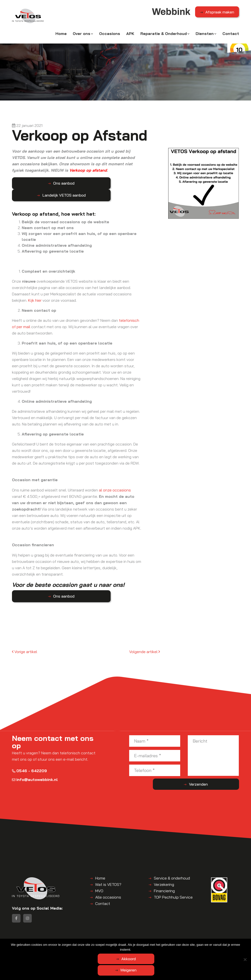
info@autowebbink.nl (35, 768)
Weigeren (153, 971)
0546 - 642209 (29, 759)
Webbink (48, 949)
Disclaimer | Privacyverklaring (120, 949)
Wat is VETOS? (108, 872)
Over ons (82, 36)
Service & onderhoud (172, 866)
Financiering (164, 879)
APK (130, 36)
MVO (99, 879)
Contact (231, 36)
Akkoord (106, 971)
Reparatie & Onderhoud (164, 36)
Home (61, 36)
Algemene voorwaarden (76, 949)
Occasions (110, 36)
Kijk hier (35, 288)
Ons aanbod (37, 183)
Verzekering (164, 872)
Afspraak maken (220, 14)
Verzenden (220, 772)
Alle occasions (108, 885)
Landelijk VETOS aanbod (88, 183)
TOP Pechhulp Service (173, 885)
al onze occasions (115, 478)
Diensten (205, 36)
